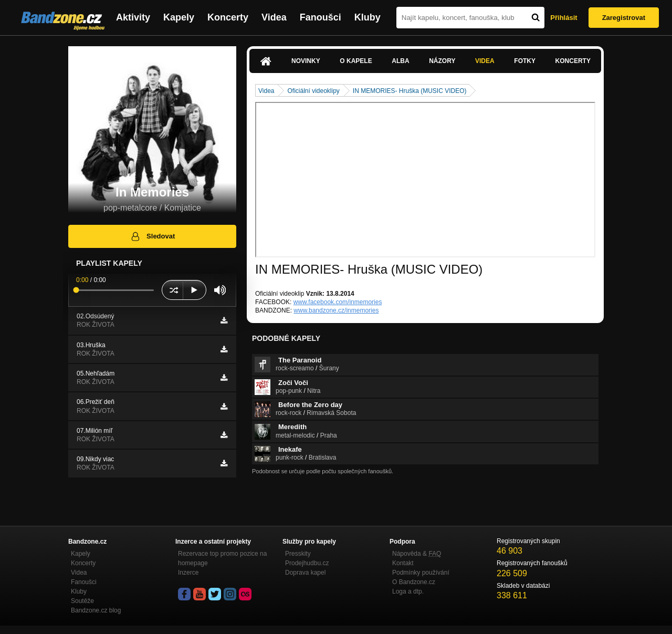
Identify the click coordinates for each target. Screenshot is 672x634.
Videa (274, 17)
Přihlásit (564, 18)
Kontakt (403, 563)
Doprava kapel (305, 573)
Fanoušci (321, 17)
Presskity (298, 554)
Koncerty (228, 17)
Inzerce (188, 573)
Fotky (525, 61)
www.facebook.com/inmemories (338, 302)
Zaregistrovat (624, 18)
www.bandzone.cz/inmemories (336, 310)
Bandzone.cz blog (96, 610)
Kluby (367, 17)
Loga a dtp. (408, 591)
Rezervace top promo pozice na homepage (222, 558)
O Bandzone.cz (414, 582)
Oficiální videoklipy (313, 91)
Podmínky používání (421, 573)
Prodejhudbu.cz (307, 563)
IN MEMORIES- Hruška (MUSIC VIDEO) (410, 91)
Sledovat (153, 236)
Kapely (179, 17)
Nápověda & (417, 554)
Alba (400, 61)
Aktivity (133, 17)
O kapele (356, 61)
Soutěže (82, 601)
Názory (442, 61)
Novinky (306, 61)
